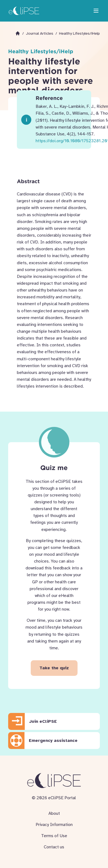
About (54, 813)
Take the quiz (54, 668)
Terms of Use (54, 836)
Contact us (54, 847)
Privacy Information (54, 825)
